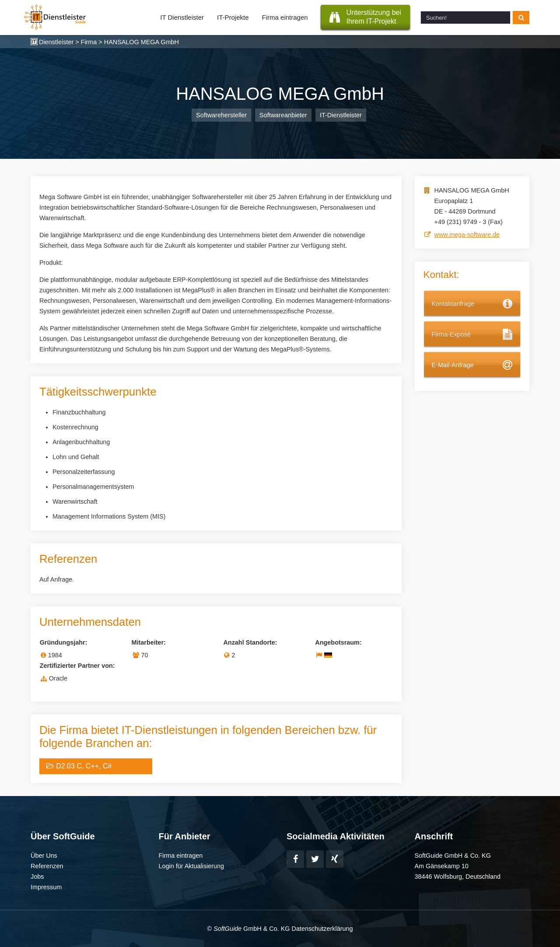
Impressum (46, 887)
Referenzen (47, 866)
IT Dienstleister (182, 17)
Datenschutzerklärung (322, 929)
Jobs (37, 877)
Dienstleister (56, 42)
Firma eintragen (285, 17)
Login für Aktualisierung (192, 866)
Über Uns (44, 856)
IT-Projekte (233, 17)
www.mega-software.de (467, 235)
